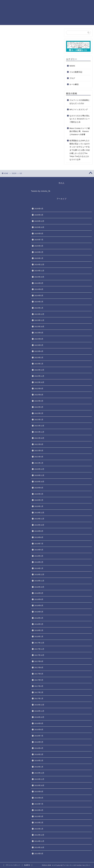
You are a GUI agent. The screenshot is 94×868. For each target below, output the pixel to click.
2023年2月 (39, 358)
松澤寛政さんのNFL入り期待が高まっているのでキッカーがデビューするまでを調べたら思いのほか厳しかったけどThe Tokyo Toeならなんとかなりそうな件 (80, 150)
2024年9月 (39, 283)
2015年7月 (39, 804)
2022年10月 (39, 382)
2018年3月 (39, 624)
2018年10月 (39, 587)
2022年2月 (39, 413)
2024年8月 (39, 289)
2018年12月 (39, 575)
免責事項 (27, 865)
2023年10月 (39, 327)
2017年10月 (39, 655)
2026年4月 (39, 209)
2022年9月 (39, 389)
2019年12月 (39, 513)
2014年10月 (39, 847)
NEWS (72, 66)
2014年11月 (39, 841)
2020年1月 (39, 506)
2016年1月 (39, 767)
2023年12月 (39, 314)
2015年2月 (39, 823)
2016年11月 (39, 711)
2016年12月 (39, 705)
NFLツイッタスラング (79, 110)
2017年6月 (39, 674)
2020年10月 (39, 482)
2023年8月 (39, 339)
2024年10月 (39, 277)
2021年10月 (39, 438)
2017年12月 (39, 643)
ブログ (72, 78)
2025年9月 (39, 234)
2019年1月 (39, 568)
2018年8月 (39, 599)
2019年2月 (39, 562)
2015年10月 (39, 785)
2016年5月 (39, 742)
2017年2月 (39, 692)
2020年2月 (39, 500)
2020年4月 (39, 494)
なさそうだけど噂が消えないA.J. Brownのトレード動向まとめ (80, 119)
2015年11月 (39, 779)
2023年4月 (39, 351)
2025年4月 (39, 246)
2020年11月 (39, 475)
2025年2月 (39, 252)
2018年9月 (39, 593)
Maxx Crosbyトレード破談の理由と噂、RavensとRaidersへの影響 (80, 131)
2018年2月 (39, 630)
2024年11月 (39, 271)
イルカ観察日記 (76, 72)
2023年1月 (39, 364)
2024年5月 (39, 296)
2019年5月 (39, 550)
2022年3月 (39, 407)
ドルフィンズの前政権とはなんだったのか (80, 102)
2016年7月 (39, 736)
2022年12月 (39, 370)
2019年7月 (39, 544)
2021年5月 (39, 451)
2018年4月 (39, 618)
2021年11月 (39, 432)
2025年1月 (39, 258)
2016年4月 (39, 748)
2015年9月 (39, 792)
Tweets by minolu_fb (41, 191)
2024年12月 (39, 265)
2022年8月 (39, 395)
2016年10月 (39, 717)
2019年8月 (39, 537)
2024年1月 (39, 308)
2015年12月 (39, 773)
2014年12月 (39, 835)
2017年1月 (39, 699)
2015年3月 (39, 816)
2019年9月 (39, 531)
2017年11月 (39, 649)
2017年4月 (39, 686)
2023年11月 (39, 320)
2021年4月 (39, 457)
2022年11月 (39, 376)
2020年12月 (39, 469)
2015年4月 (39, 810)
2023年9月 (39, 333)
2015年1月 (39, 829)
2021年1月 (39, 463)
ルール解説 (74, 85)
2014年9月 (39, 854)
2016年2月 (39, 761)
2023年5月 (39, 345)
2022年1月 (39, 420)
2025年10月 (39, 227)
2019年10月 (39, 525)
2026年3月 (39, 215)
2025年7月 (39, 240)
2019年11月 (39, 519)
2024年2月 (39, 302)
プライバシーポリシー (13, 865)
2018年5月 (39, 612)
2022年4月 (39, 401)
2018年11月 (39, 581)
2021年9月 (39, 444)
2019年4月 (39, 556)
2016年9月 (39, 723)
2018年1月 (39, 637)
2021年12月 (39, 426)
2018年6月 (39, 606)
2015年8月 (39, 798)
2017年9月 (39, 661)
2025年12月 (39, 221)
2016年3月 (39, 754)
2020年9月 (39, 488)
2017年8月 (39, 668)
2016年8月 (39, 730)
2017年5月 (39, 680)
